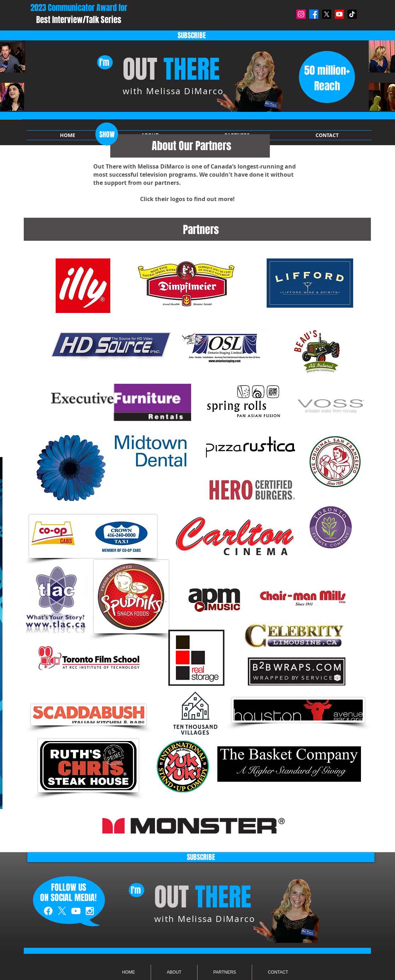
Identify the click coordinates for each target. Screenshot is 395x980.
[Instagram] (301, 14)
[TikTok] (352, 14)
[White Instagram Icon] (90, 911)
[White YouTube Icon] (76, 911)
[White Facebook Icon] (48, 911)
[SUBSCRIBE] (201, 857)
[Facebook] (314, 14)
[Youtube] (339, 14)
